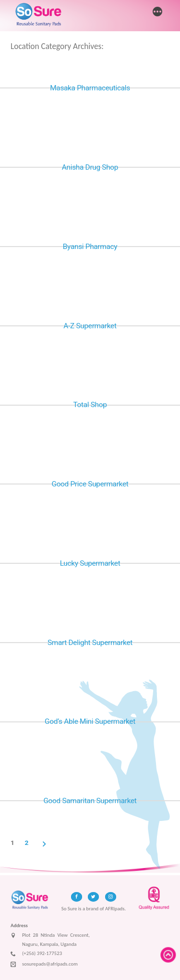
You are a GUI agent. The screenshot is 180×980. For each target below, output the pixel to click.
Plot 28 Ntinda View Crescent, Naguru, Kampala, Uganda (50, 940)
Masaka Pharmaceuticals (90, 88)
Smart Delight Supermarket (90, 643)
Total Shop (90, 405)
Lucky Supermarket (90, 563)
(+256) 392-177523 (36, 954)
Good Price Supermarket (90, 484)
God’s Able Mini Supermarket (90, 721)
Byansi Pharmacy (90, 247)
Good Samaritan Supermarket (90, 801)
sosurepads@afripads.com (44, 965)
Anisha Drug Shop (90, 167)
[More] (157, 12)
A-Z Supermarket (90, 326)
